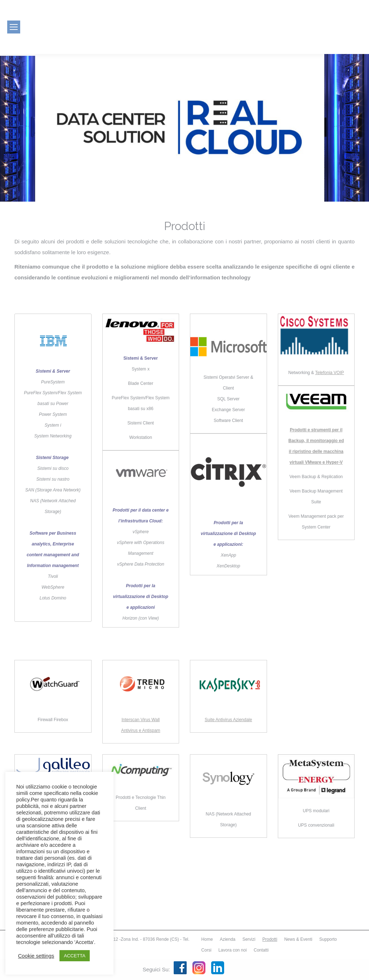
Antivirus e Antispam (141, 730)
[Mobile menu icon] (14, 27)
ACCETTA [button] (75, 956)
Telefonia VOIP (329, 373)
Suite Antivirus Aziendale (228, 720)
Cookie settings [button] (36, 956)
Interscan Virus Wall (141, 720)
